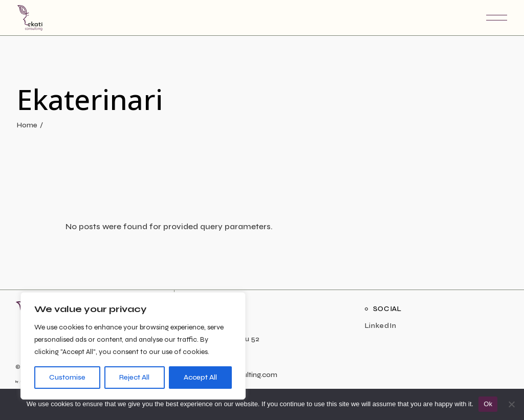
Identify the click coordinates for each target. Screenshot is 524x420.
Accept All (200, 377)
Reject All (134, 377)
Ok (488, 404)
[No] (511, 404)
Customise (67, 377)
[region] (133, 346)
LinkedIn (381, 326)
